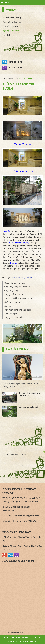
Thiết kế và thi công (12, 22)
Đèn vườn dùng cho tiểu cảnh (18, 310)
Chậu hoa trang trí (13, 302)
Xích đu (8, 306)
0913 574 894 (15, 62)
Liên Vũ (14, 263)
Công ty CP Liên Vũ (22, 144)
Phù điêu (6, 231)
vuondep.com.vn (15, 632)
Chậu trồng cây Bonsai (15, 283)
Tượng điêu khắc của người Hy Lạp (20, 298)
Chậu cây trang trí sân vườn (17, 287)
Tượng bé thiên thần (14, 317)
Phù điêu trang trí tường (22, 171)
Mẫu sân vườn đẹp (11, 26)
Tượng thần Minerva (13, 294)
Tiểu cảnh (7, 35)
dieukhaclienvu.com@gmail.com (24, 516)
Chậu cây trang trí (13, 291)
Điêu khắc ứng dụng (12, 18)
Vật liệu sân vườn (11, 31)
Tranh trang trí (11, 314)
